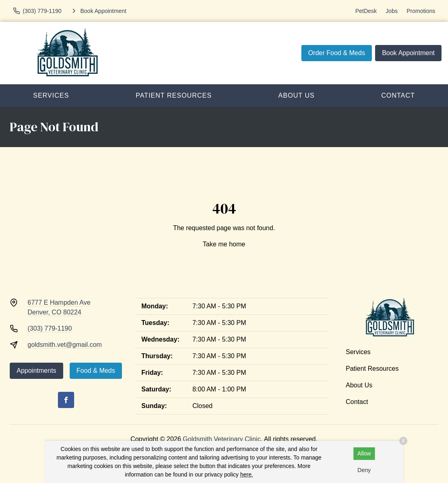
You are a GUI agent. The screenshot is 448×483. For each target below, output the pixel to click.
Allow (364, 453)
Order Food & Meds (337, 53)
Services (51, 95)
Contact (357, 402)
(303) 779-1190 (50, 328)
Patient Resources (174, 95)
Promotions (421, 11)
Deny (364, 470)
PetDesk (366, 11)
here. (247, 474)
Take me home (224, 244)
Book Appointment (408, 53)
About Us (297, 95)
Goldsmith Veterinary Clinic (222, 439)
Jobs (392, 11)
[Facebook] (66, 400)
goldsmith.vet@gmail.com (65, 345)
